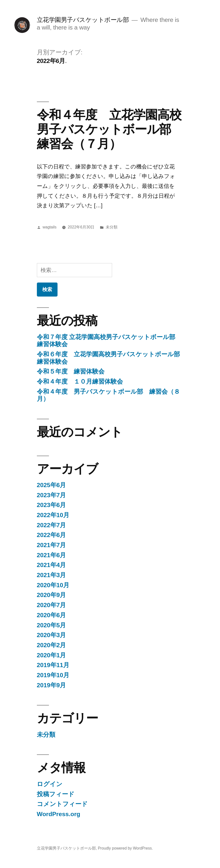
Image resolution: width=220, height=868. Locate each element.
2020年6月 (51, 615)
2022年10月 (53, 515)
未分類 (112, 227)
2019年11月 (53, 665)
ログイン (50, 784)
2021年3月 (51, 575)
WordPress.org (59, 814)
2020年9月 (51, 595)
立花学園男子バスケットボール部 (83, 20)
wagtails (49, 227)
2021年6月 (51, 555)
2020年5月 (51, 625)
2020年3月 (51, 635)
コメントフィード (62, 804)
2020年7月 (51, 605)
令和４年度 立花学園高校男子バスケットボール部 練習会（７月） (110, 129)
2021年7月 (51, 545)
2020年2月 (51, 645)
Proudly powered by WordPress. (125, 848)
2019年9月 (51, 685)
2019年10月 (53, 675)
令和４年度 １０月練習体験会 (80, 382)
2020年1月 (51, 655)
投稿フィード (56, 794)
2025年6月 (51, 485)
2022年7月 (51, 525)
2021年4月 (51, 565)
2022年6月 (51, 535)
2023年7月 (51, 495)
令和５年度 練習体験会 (71, 371)
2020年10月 (53, 585)
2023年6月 (51, 505)
